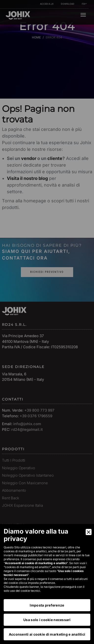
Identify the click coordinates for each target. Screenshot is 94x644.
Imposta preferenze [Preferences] (47, 605)
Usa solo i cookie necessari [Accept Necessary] (47, 620)
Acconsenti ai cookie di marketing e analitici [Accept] (47, 634)
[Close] (89, 532)
